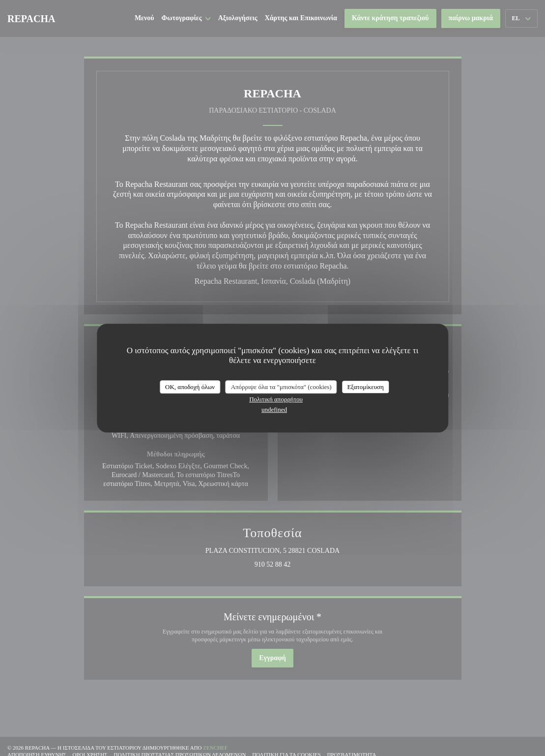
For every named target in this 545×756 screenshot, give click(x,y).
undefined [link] (274, 409)
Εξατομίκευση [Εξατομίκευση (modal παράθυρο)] (365, 387)
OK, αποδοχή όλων (190, 387)
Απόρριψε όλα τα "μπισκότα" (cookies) (281, 387)
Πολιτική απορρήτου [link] (276, 399)
